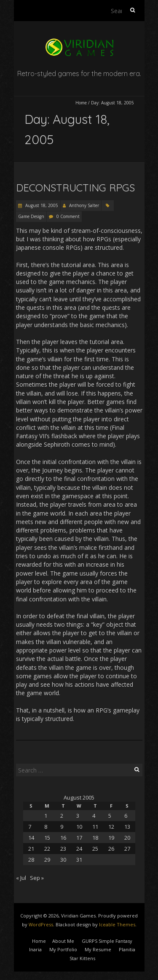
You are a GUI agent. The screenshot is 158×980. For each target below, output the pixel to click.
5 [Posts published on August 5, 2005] (110, 816)
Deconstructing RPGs (75, 188)
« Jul (21, 878)
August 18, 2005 (41, 205)
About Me (63, 941)
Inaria (35, 949)
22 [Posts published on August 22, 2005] (47, 849)
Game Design (31, 216)
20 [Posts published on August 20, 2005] (127, 838)
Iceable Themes (117, 924)
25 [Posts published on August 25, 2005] (95, 849)
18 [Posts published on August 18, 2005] (95, 838)
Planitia (127, 949)
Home (81, 103)
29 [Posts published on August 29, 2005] (47, 860)
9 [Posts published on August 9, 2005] (62, 827)
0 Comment (68, 216)
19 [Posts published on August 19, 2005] (111, 838)
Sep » (37, 878)
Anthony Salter (84, 205)
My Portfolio (63, 949)
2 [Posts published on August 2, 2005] (62, 816)
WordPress (41, 924)
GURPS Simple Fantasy (107, 941)
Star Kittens (82, 958)
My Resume (98, 949)
